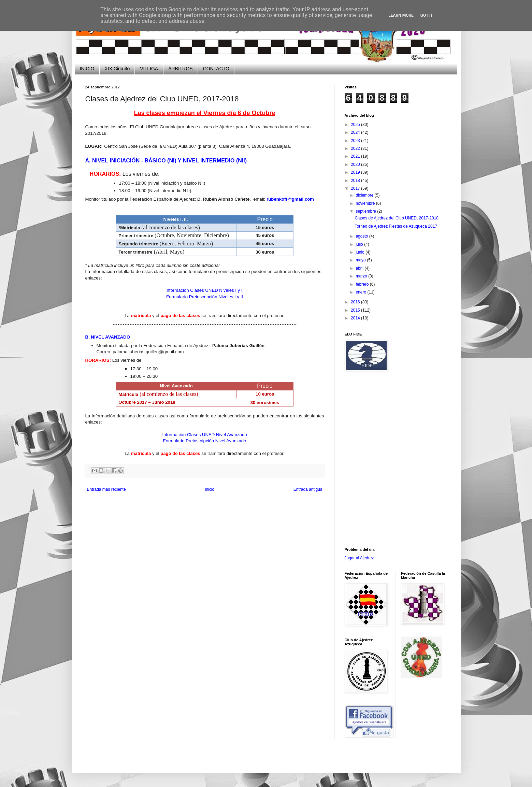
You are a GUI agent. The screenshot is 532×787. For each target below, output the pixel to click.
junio (361, 252)
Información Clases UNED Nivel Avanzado (204, 435)
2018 (356, 181)
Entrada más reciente (106, 489)
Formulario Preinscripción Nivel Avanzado (205, 441)
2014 (356, 318)
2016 (356, 302)
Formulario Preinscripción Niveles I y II (205, 297)
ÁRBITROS (181, 69)
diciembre (365, 195)
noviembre (366, 203)
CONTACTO (216, 69)
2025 (356, 125)
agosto (362, 236)
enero (361, 292)
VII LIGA (149, 69)
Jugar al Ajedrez (359, 558)
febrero (363, 284)
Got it (427, 15)
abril (360, 268)
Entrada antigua (308, 489)
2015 (356, 310)
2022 (356, 148)
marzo (362, 276)
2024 (356, 132)
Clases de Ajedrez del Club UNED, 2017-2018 (396, 218)
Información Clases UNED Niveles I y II (205, 290)
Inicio (210, 489)
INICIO (87, 69)
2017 (356, 188)
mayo (361, 260)
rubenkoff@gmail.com (290, 199)
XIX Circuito (117, 69)
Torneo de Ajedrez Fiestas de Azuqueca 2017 (396, 226)
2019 (356, 172)
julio (360, 244)
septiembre (366, 211)
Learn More (401, 15)
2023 (356, 141)
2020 (356, 164)
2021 (356, 156)
